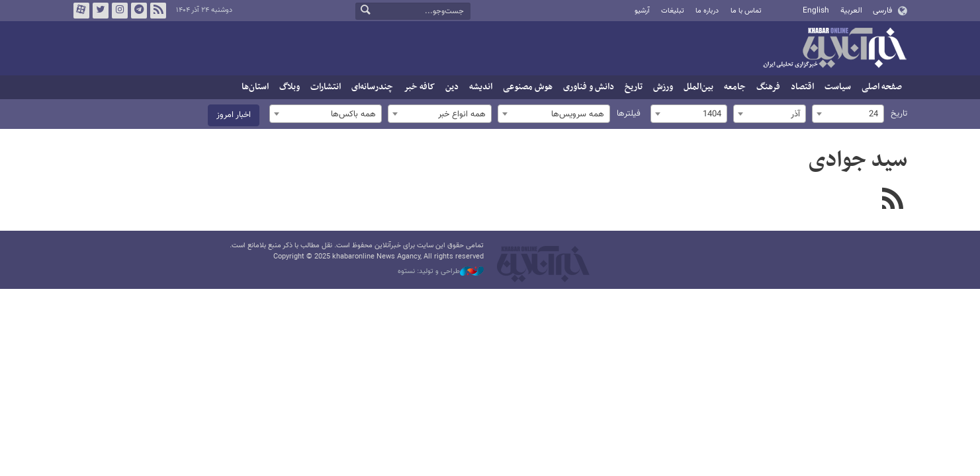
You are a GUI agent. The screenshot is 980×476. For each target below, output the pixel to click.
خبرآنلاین (834, 49)
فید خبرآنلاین (157, 11)
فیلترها (629, 114)
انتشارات (326, 87)
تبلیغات (673, 11)
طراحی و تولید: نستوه (441, 272)
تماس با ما (746, 11)
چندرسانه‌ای (372, 87)
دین (452, 87)
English (816, 11)
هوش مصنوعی (528, 87)
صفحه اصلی (882, 87)
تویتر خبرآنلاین (100, 11)
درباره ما (707, 11)
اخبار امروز (234, 115)
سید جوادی (858, 161)
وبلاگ (290, 87)
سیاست (838, 87)
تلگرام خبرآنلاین (138, 11)
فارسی (882, 11)
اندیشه (481, 87)
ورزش (663, 87)
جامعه (735, 87)
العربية (851, 11)
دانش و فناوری (589, 87)
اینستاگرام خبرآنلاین (119, 11)
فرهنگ (768, 87)
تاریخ (634, 87)
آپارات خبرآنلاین (81, 11)
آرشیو (642, 11)
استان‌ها (255, 87)
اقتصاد (802, 87)
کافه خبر (419, 87)
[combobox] (848, 114)
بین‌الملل (698, 87)
